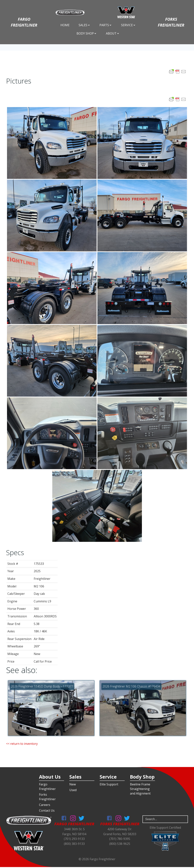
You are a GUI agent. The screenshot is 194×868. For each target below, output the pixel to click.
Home (65, 25)
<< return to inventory (22, 744)
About (113, 34)
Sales (84, 25)
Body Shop (87, 34)
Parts (106, 25)
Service (128, 25)
